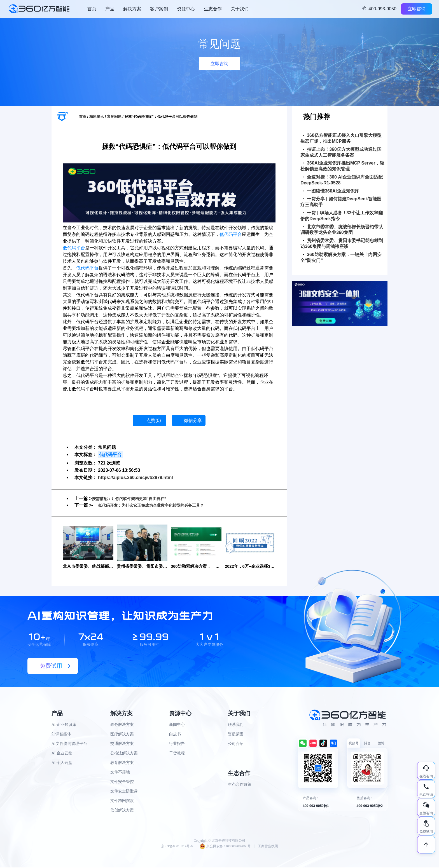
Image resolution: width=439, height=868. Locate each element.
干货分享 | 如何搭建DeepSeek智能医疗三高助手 (341, 202)
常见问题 (114, 117)
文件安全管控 (122, 782)
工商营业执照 (268, 847)
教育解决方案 (122, 763)
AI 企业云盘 (62, 754)
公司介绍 (236, 744)
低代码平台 (231, 234)
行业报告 (177, 744)
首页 (92, 9)
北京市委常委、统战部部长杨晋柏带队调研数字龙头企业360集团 (342, 230)
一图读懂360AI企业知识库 (331, 191)
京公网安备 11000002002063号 (225, 847)
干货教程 (177, 754)
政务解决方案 (122, 725)
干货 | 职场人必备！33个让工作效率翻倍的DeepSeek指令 (342, 216)
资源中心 (186, 9)
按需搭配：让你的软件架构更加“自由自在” (134, 498)
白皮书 (175, 735)
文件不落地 (120, 773)
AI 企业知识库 (64, 725)
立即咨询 (417, 9)
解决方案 (132, 9)
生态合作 (213, 9)
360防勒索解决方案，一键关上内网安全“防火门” (341, 257)
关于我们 (240, 9)
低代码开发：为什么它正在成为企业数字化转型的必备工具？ (158, 505)
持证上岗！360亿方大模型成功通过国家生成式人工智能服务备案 (341, 152)
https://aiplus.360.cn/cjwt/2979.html (136, 478)
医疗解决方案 (122, 735)
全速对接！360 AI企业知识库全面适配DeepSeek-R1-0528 (342, 180)
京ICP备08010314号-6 (177, 847)
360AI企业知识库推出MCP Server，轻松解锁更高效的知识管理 (342, 166)
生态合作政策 (240, 785)
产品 (110, 9)
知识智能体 (61, 735)
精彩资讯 (97, 117)
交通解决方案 (122, 744)
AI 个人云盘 (62, 763)
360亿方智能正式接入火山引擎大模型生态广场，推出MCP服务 (341, 138)
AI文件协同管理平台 (69, 744)
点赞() (154, 420)
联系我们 (236, 725)
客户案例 (159, 9)
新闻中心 (177, 725)
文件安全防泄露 (124, 792)
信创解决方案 (122, 811)
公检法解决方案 (124, 754)
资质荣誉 (236, 735)
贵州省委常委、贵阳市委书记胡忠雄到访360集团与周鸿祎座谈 (342, 243)
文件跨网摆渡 (122, 801)
